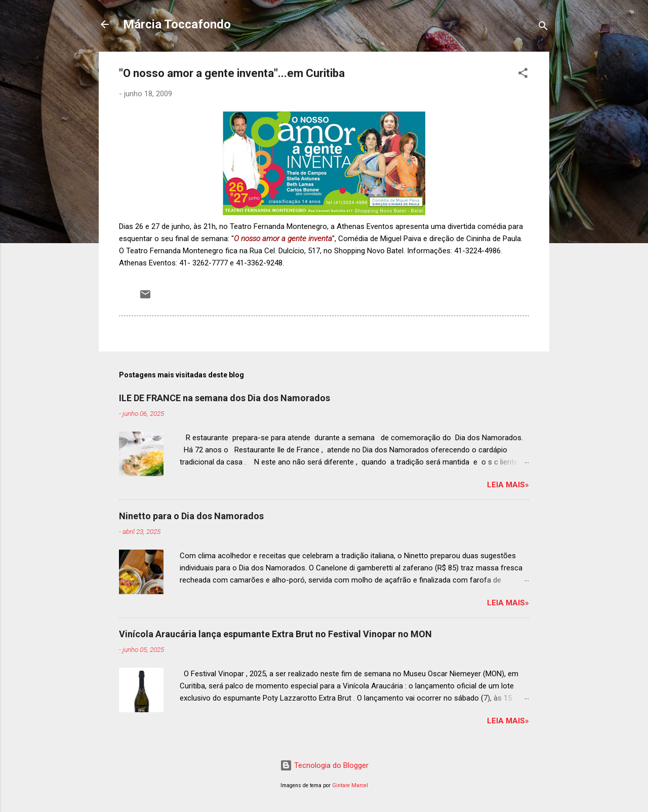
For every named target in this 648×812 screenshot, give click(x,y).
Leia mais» (508, 485)
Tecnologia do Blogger (324, 765)
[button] (523, 75)
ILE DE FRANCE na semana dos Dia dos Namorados (225, 398)
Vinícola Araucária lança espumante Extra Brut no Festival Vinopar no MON (275, 634)
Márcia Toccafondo (177, 24)
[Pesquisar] (543, 28)
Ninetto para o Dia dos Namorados (191, 516)
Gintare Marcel (350, 785)
